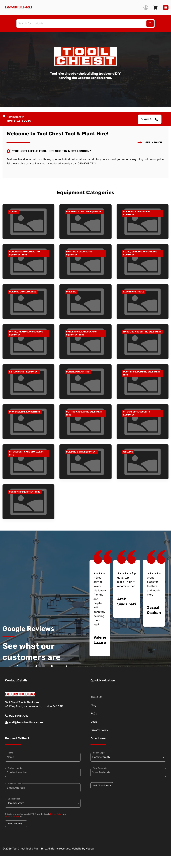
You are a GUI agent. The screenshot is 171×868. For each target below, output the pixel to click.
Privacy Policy (99, 730)
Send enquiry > (16, 824)
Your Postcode (100, 768)
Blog (93, 705)
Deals (94, 722)
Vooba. (90, 849)
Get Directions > (102, 786)
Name (10, 753)
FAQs (94, 714)
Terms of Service (12, 816)
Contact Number (16, 768)
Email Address (14, 783)
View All (150, 119)
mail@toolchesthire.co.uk (24, 722)
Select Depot (14, 799)
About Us (96, 697)
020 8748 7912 (17, 716)
